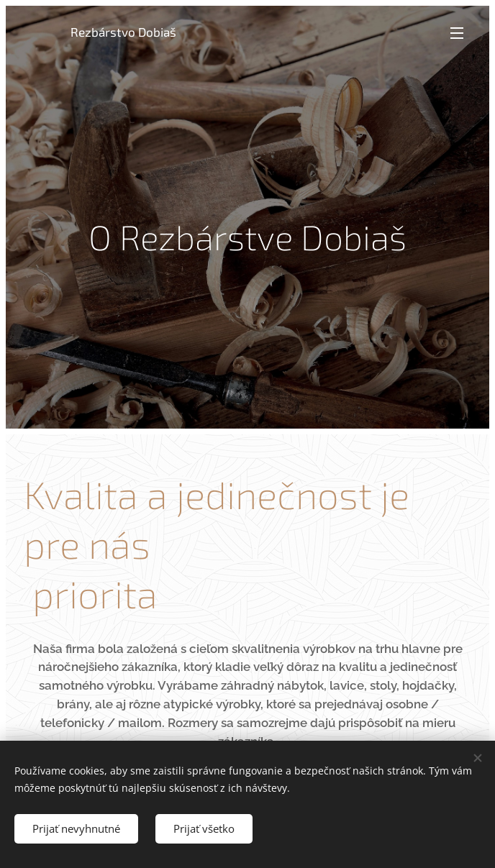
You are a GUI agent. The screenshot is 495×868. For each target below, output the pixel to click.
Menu (457, 33)
